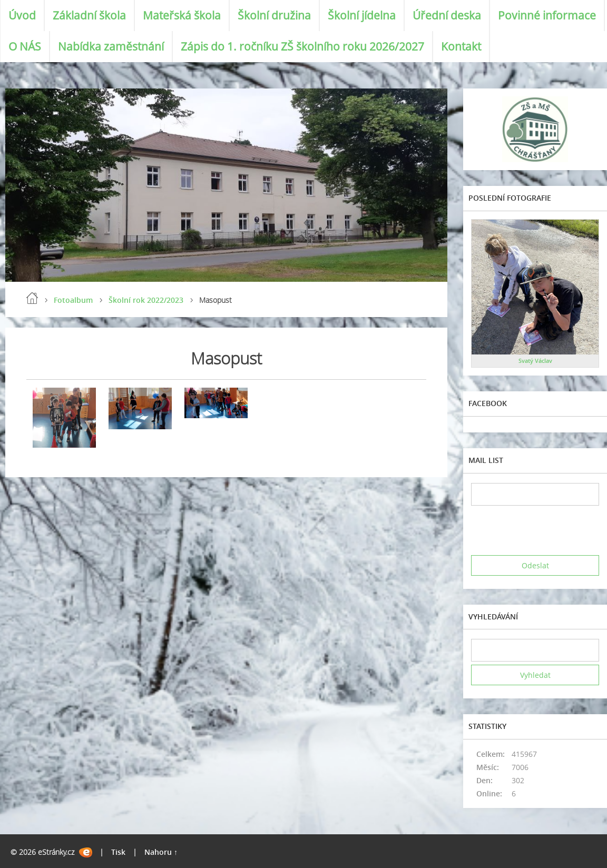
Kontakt (461, 46)
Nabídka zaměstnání (111, 46)
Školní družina (274, 15)
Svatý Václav (535, 361)
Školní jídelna (362, 15)
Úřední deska (447, 15)
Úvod (22, 15)
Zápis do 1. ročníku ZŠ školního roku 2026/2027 (302, 46)
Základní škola (89, 15)
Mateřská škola (182, 15)
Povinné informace (547, 15)
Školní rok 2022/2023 (146, 300)
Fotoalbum (73, 300)
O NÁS (25, 46)
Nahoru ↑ (161, 852)
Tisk (118, 852)
